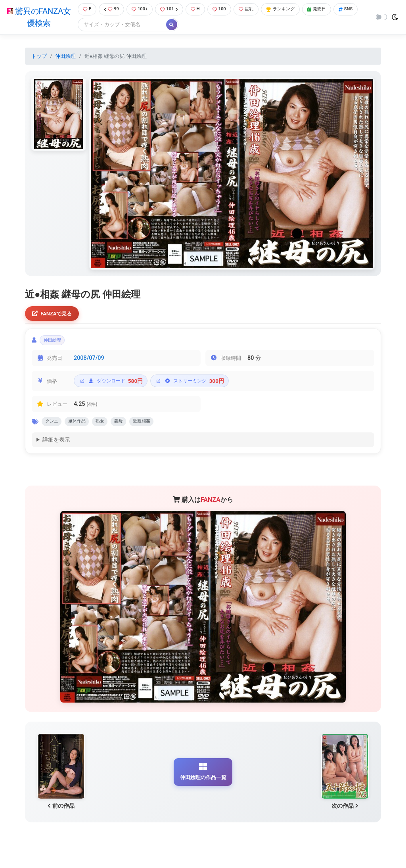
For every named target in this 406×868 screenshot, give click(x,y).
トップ (39, 57)
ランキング (292, 10)
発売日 (331, 10)
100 (225, 10)
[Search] (148, 26)
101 (172, 10)
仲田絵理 (65, 57)
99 (110, 10)
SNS (88, 26)
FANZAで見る (55, 315)
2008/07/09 (89, 363)
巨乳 (254, 10)
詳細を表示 (56, 447)
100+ (140, 10)
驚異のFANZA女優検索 (37, 18)
